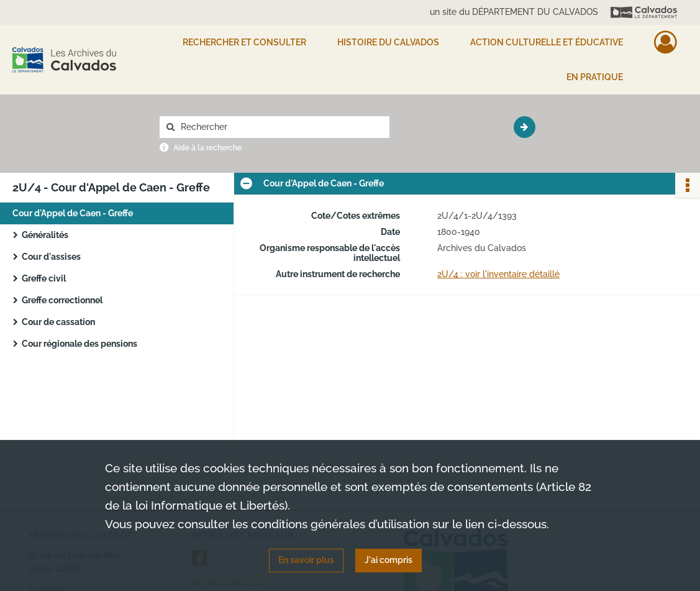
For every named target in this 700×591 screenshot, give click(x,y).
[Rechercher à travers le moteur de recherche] (281, 127)
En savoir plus (306, 560)
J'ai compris (389, 560)
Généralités (45, 235)
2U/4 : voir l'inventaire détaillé (498, 274)
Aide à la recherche (207, 148)
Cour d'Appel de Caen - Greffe (73, 213)
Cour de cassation (58, 322)
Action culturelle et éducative (547, 42)
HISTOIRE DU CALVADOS (388, 42)
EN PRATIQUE (595, 77)
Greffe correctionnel (62, 300)
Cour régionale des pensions (80, 344)
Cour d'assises (51, 257)
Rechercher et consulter (244, 42)
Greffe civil (44, 278)
